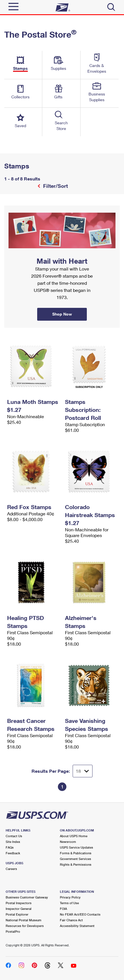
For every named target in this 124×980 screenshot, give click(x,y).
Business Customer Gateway (27, 897)
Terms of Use (69, 903)
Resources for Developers (25, 926)
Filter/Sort (55, 186)
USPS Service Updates (76, 847)
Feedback (13, 853)
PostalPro (13, 931)
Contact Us (14, 836)
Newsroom (68, 842)
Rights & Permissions (76, 864)
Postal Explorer (17, 914)
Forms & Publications (76, 853)
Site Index (13, 842)
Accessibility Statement (77, 926)
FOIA (63, 909)
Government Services (75, 859)
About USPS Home (74, 836)
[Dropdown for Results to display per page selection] (83, 771)
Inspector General (19, 909)
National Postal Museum (24, 920)
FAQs (10, 847)
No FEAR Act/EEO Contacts (80, 914)
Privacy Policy (70, 897)
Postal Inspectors (19, 903)
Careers (11, 869)
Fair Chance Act (71, 920)
